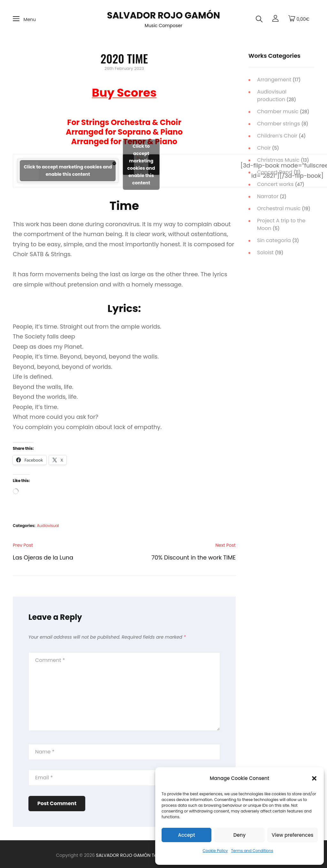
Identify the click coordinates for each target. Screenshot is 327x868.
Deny (240, 835)
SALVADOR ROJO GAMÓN (163, 15)
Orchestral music (279, 208)
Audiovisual (48, 526)
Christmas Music (278, 160)
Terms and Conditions (252, 851)
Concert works (275, 184)
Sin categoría (274, 240)
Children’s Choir (277, 136)
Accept (186, 835)
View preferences (293, 835)
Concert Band (275, 172)
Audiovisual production (272, 96)
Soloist (265, 252)
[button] (314, 778)
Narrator (268, 196)
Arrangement (274, 80)
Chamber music (278, 111)
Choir (264, 148)
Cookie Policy (215, 851)
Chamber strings (278, 124)
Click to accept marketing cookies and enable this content (68, 171)
